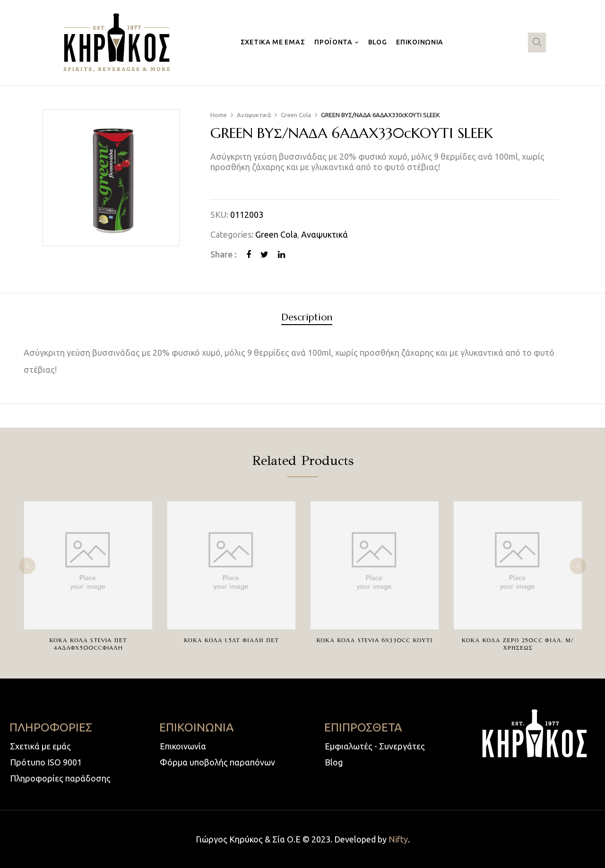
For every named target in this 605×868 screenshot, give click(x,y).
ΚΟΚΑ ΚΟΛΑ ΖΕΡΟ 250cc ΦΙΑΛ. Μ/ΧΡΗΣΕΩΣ (518, 644)
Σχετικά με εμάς (40, 746)
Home (219, 115)
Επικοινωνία (183, 746)
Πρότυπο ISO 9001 (46, 762)
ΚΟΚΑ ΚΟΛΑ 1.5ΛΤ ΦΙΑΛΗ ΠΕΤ (231, 640)
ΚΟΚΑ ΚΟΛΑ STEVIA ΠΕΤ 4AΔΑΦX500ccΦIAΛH (88, 644)
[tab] (307, 319)
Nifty (398, 839)
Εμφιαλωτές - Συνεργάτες (375, 746)
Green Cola (296, 115)
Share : (224, 254)
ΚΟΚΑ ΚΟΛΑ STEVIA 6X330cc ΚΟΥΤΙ (374, 640)
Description (307, 318)
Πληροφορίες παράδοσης (60, 778)
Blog (334, 762)
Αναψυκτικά (254, 115)
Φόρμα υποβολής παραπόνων (217, 762)
